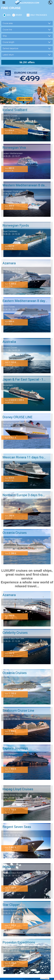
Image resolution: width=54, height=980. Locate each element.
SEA (8, 15)
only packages (39, 15)
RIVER (19, 15)
